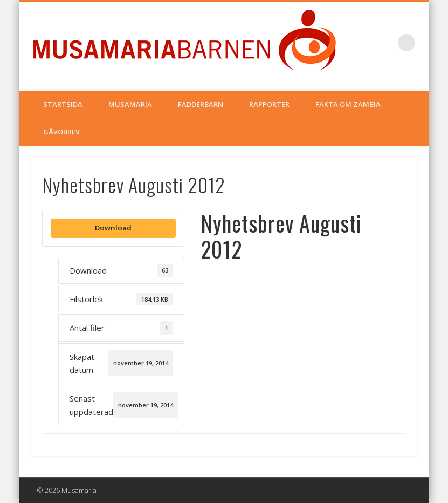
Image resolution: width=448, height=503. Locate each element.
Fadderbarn (201, 104)
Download (113, 228)
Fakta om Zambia (348, 104)
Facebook (384, 43)
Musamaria (130, 104)
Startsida (63, 104)
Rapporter (269, 104)
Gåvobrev (61, 132)
